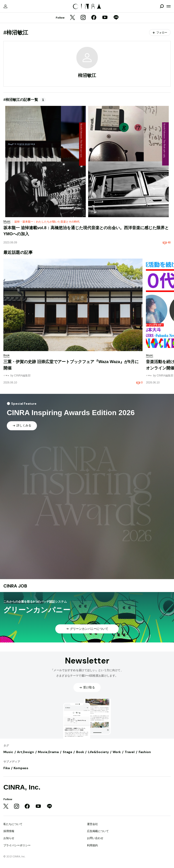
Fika (7, 768)
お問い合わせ (95, 838)
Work (117, 752)
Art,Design (25, 752)
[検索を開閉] (162, 6)
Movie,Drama (48, 752)
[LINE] (116, 18)
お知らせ (9, 838)
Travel (130, 752)
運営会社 (92, 824)
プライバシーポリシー (17, 845)
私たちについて (13, 824)
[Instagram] (83, 18)
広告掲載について (98, 831)
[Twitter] (72, 18)
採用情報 (9, 831)
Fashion (145, 752)
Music (8, 752)
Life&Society (98, 752)
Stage (68, 752)
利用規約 (92, 845)
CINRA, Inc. (22, 787)
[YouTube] (105, 18)
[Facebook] (94, 18)
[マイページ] (5, 6)
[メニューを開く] (169, 6)
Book (80, 752)
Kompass (21, 768)
